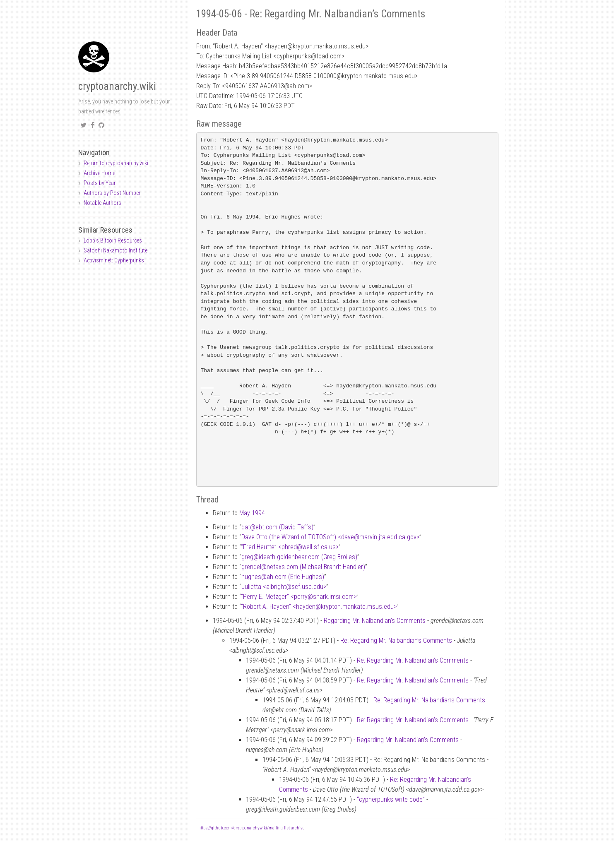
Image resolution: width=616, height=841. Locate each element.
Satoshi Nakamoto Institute (115, 250)
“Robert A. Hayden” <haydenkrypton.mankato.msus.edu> (319, 607)
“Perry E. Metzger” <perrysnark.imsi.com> (299, 597)
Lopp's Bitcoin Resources (113, 240)
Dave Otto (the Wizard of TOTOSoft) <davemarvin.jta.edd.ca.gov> (330, 537)
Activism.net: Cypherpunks (114, 260)
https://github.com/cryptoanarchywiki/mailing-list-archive (251, 828)
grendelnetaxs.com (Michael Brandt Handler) (303, 567)
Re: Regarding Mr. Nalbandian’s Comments (396, 640)
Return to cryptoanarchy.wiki (116, 163)
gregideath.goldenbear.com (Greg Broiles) (299, 557)
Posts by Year (100, 183)
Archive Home (99, 173)
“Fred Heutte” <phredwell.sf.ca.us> (290, 547)
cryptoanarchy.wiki (117, 86)
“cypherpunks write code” (391, 799)
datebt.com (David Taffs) (277, 527)
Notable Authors (102, 203)
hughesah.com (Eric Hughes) (283, 577)
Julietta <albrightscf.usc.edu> (284, 587)
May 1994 (252, 513)
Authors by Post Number (112, 193)
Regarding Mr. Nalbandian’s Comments (375, 621)
